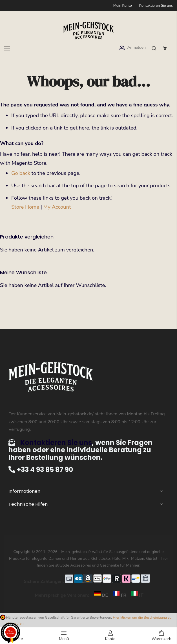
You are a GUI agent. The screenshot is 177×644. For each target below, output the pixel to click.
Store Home (25, 207)
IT (136, 595)
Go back (21, 173)
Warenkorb (161, 636)
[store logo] (88, 31)
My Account (57, 207)
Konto (110, 636)
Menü (64, 636)
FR (118, 595)
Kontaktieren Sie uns (156, 6)
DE (100, 595)
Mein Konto (123, 6)
